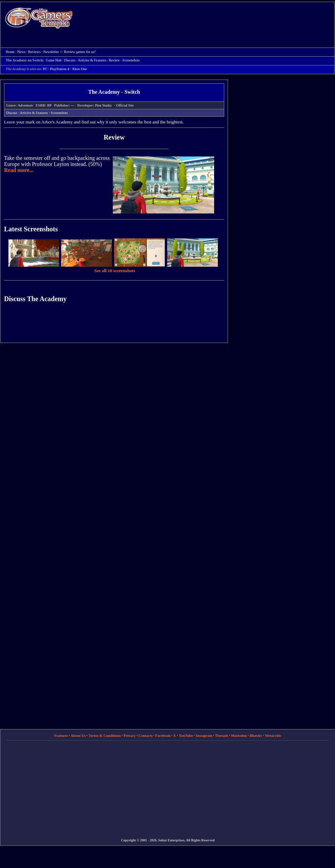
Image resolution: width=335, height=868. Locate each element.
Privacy (130, 735)
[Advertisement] (158, 51)
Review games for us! (80, 52)
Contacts (146, 735)
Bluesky (256, 735)
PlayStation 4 (60, 69)
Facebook (163, 735)
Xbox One (79, 69)
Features (61, 735)
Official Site (125, 105)
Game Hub (54, 60)
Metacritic (273, 735)
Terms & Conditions (105, 735)
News (21, 52)
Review (114, 137)
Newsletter (51, 52)
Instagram (204, 735)
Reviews (34, 52)
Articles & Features (34, 113)
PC (45, 69)
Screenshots (59, 113)
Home (39, 18)
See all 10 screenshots (115, 271)
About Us (78, 735)
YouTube (186, 735)
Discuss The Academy (35, 299)
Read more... (19, 170)
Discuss (70, 60)
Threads (222, 735)
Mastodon (239, 735)
